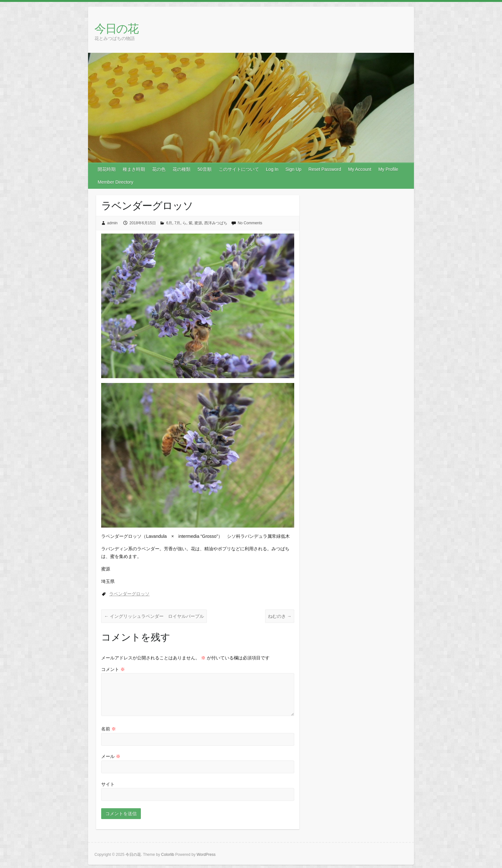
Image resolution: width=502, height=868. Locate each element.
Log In (272, 169)
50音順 (205, 169)
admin (113, 223)
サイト (108, 784)
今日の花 (116, 28)
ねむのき (280, 616)
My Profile (388, 169)
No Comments (250, 223)
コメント (113, 669)
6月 (169, 223)
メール (111, 756)
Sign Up (294, 169)
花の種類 (182, 169)
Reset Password (325, 169)
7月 (178, 223)
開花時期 (107, 169)
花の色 (159, 169)
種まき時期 (134, 169)
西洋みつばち (216, 223)
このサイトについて (239, 169)
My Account (360, 169)
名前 (109, 729)
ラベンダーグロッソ (129, 594)
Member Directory (115, 182)
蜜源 (198, 223)
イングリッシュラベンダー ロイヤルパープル (154, 616)
